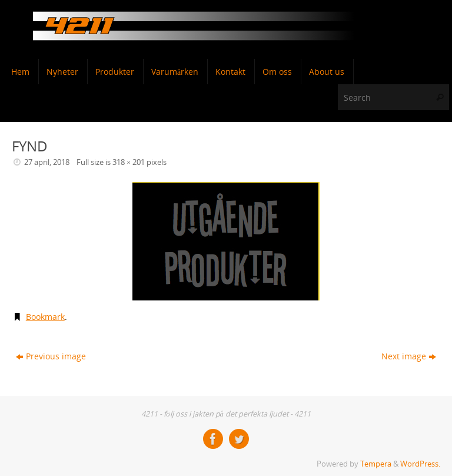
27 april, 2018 (47, 162)
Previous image (51, 356)
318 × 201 (129, 162)
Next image (409, 356)
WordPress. (420, 464)
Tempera (376, 464)
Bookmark (45, 317)
